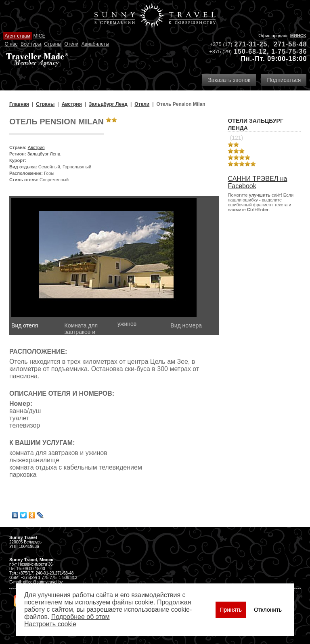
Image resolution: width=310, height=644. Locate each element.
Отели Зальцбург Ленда (255, 124)
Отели (71, 44)
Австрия (36, 147)
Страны (53, 44)
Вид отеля (25, 325)
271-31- (247, 44)
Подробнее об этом (81, 617)
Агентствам (17, 36)
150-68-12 (250, 51)
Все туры (31, 44)
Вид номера (186, 325)
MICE (39, 36)
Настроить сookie (50, 624)
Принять (231, 610)
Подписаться (284, 80)
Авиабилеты (95, 44)
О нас (11, 44)
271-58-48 (290, 44)
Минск (298, 36)
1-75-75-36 (289, 51)
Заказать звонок (229, 80)
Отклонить (268, 610)
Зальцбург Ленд (44, 154)
